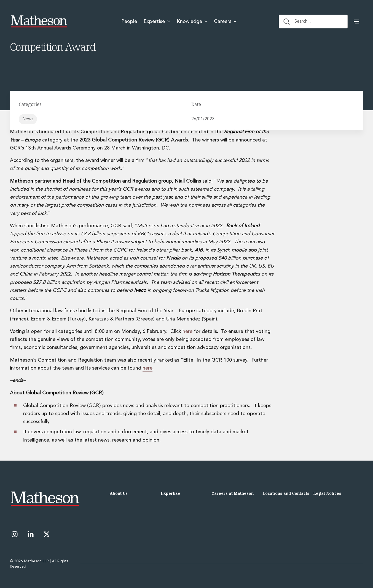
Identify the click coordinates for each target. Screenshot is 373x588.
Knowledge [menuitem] (192, 22)
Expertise (171, 493)
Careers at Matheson (233, 493)
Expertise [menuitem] (157, 22)
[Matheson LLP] (39, 22)
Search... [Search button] (297, 22)
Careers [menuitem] (225, 22)
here (188, 332)
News (28, 119)
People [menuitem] (129, 22)
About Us (119, 493)
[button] (356, 22)
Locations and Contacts (286, 493)
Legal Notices (327, 493)
